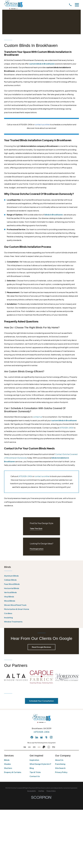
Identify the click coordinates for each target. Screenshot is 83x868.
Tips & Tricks (35, 772)
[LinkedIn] (37, 737)
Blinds (7, 760)
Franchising (60, 764)
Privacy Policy (61, 772)
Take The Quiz (36, 528)
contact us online (42, 476)
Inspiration (34, 760)
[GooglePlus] (41, 737)
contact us (38, 417)
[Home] (13, 5)
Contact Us (35, 776)
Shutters (8, 768)
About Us (59, 760)
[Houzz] (46, 737)
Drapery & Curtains (13, 772)
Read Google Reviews (41, 647)
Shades (7, 764)
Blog (32, 768)
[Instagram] (51, 737)
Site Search (60, 768)
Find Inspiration (37, 549)
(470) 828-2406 (66, 428)
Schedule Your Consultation (41, 701)
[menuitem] (41, 576)
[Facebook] (32, 737)
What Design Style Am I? (40, 764)
